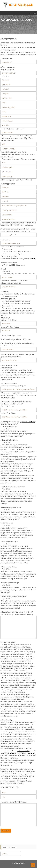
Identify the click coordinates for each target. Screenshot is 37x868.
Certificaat (4, 256)
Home (2, 27)
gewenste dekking (7, 294)
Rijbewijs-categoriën (8, 136)
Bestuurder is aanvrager (9, 152)
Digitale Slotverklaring (27, 422)
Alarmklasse (5, 247)
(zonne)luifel (5, 327)
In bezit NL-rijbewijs (7, 129)
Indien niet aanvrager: (8, 140)
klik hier (32, 259)
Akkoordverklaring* (7, 787)
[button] (32, 13)
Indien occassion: (6, 306)
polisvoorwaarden (23, 751)
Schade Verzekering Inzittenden (11, 339)
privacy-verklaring (9, 753)
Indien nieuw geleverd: (8, 299)
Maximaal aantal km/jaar (9, 263)
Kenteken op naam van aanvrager (12, 138)
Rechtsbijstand (6, 335)
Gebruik (3, 269)
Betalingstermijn (6, 368)
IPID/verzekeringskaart (27, 753)
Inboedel (4, 320)
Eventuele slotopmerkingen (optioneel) (14, 802)
